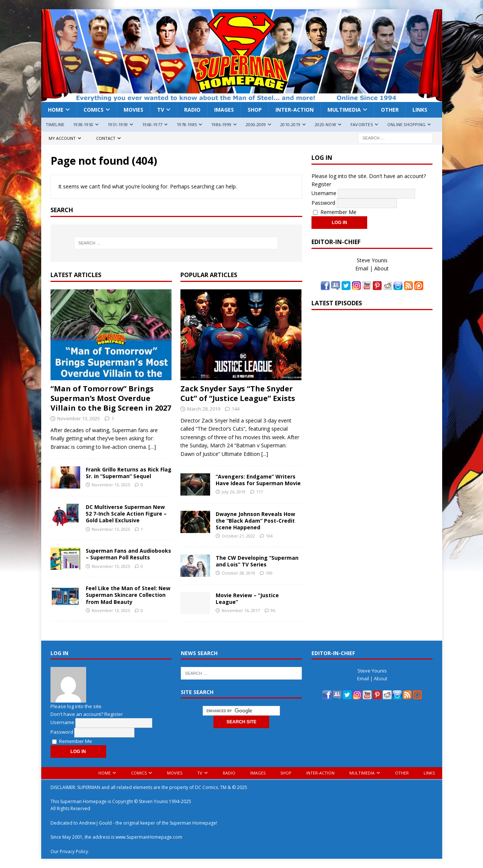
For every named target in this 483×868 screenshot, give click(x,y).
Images (224, 110)
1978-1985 (187, 124)
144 (236, 409)
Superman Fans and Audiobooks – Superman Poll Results (128, 554)
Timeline (55, 124)
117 (260, 492)
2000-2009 (256, 124)
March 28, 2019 (204, 409)
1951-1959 (118, 124)
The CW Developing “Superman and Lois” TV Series (257, 561)
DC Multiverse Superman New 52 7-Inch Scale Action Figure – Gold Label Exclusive (126, 514)
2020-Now (325, 124)
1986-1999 (221, 124)
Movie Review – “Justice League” (247, 599)
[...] (265, 454)
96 (273, 610)
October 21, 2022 (238, 536)
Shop (255, 110)
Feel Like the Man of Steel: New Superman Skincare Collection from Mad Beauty (128, 595)
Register (321, 184)
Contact (106, 138)
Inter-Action (295, 110)
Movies (133, 110)
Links (420, 110)
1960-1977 (152, 124)
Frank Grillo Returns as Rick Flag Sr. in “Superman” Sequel (129, 473)
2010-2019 (290, 124)
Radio (192, 110)
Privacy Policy (74, 851)
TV (161, 110)
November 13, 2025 (79, 418)
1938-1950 (83, 124)
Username (324, 193)
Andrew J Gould (95, 823)
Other (390, 110)
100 (269, 573)
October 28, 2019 (238, 573)
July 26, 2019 (234, 492)
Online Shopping (406, 124)
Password (323, 202)
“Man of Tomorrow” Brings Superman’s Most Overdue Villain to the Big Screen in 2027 (111, 398)
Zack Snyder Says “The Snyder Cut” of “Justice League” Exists (238, 393)
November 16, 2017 (241, 610)
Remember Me (335, 212)
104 (269, 536)
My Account (62, 138)
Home (56, 110)
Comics (94, 110)
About (381, 268)
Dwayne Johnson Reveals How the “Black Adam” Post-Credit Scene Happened (255, 521)
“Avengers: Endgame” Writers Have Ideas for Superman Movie (258, 480)
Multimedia (344, 110)
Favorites (362, 124)
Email (362, 268)
